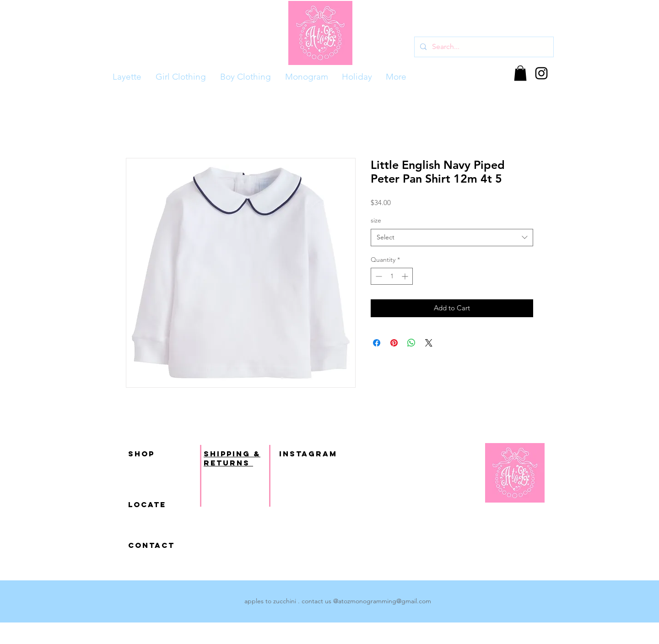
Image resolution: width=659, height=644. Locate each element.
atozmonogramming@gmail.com (385, 601)
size (376, 220)
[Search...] (483, 47)
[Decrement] (378, 276)
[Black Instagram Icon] (541, 73)
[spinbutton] (392, 276)
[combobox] (452, 238)
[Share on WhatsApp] (411, 343)
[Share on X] (429, 343)
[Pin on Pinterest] (394, 343)
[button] (520, 73)
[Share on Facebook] (377, 343)
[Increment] (406, 276)
